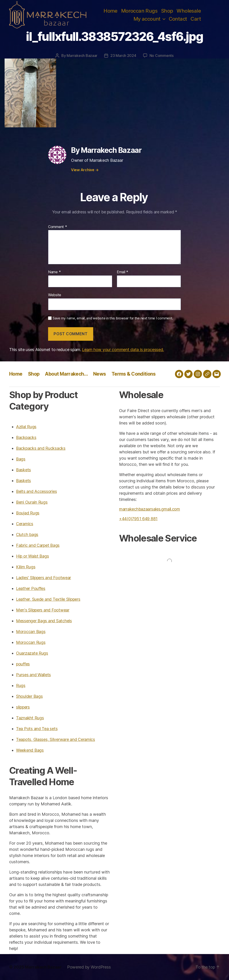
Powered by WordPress (89, 967)
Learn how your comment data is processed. (123, 350)
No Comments (162, 56)
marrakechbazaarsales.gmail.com (150, 509)
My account (147, 19)
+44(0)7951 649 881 (138, 519)
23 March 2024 (123, 56)
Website (55, 295)
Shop (167, 11)
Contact (178, 19)
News (100, 374)
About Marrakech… (66, 374)
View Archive (85, 170)
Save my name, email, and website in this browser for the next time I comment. (113, 318)
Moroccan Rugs (139, 11)
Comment (58, 227)
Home (110, 11)
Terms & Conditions (134, 374)
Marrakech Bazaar (82, 56)
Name (54, 272)
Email (123, 272)
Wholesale (189, 11)
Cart (196, 19)
